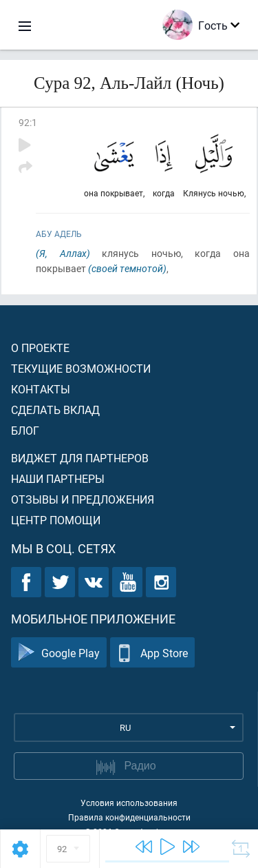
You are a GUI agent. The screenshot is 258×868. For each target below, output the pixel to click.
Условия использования (129, 803)
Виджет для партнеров (80, 458)
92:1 (28, 122)
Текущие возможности (81, 368)
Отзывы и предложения (83, 499)
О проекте (40, 348)
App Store (152, 653)
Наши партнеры (58, 478)
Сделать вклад (55, 410)
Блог (25, 430)
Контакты (41, 389)
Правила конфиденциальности (129, 817)
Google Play (59, 653)
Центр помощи (56, 520)
